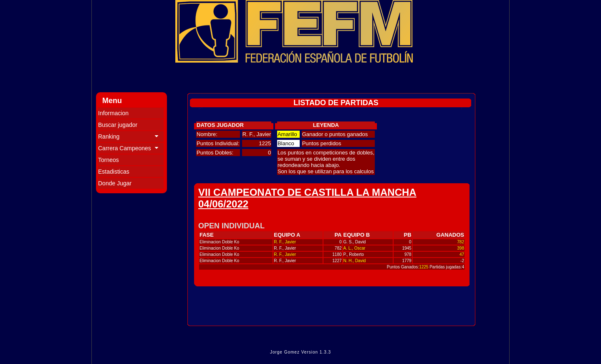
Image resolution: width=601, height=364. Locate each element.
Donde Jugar (115, 183)
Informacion (113, 113)
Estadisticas (114, 172)
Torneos (109, 160)
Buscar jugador (118, 125)
